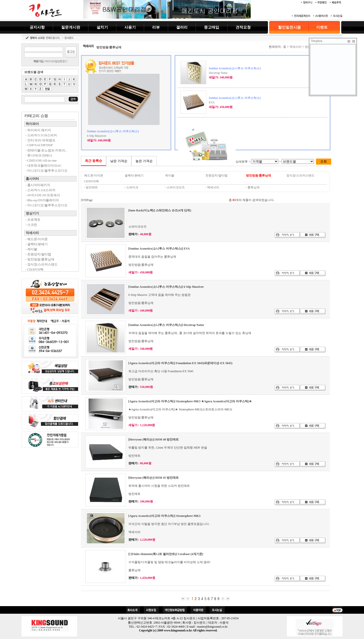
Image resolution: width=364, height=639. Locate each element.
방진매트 (91, 187)
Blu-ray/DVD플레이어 (42, 200)
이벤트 (322, 27)
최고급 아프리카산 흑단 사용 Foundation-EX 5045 (161, 371)
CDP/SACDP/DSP (39, 145)
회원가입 (38, 61)
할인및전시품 (289, 27)
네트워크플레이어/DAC (44, 166)
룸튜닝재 (134, 570)
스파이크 (131, 187)
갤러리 (182, 27)
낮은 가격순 (119, 161)
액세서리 (295, 47)
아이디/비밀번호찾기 (56, 61)
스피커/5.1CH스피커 (41, 135)
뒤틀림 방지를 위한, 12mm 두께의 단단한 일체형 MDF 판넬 (168, 448)
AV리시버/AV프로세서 (43, 195)
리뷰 (156, 27)
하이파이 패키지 (38, 130)
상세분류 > (243, 162)
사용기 (130, 27)
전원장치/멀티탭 (38, 254)
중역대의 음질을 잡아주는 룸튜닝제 (152, 257)
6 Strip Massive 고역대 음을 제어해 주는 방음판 (160, 295)
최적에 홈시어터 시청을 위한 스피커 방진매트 (159, 486)
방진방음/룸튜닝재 (40, 259)
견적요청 (243, 27)
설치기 (102, 27)
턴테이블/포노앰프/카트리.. (46, 150)
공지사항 (37, 27)
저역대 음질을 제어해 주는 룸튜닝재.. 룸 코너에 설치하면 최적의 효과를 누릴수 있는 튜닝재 (190, 333)
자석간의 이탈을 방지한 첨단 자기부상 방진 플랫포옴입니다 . (169, 524)
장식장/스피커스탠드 (42, 264)
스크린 (31, 225)
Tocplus (317, 41)
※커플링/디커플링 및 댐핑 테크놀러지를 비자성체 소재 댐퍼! (169, 562)
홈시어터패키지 (38, 185)
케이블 (31, 249)
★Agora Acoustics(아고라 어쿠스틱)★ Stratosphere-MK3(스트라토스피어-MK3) (180, 409)
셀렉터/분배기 (37, 244)
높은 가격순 (144, 161)
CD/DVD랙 (35, 269)
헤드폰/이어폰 (37, 239)
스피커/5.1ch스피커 (40, 190)
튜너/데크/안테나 (39, 155)
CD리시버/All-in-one (41, 160)
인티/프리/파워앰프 (40, 140)
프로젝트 (33, 220)
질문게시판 (71, 27)
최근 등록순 (94, 161)
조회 (324, 161)
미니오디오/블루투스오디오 (47, 171)
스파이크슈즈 (175, 187)
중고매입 (212, 27)
